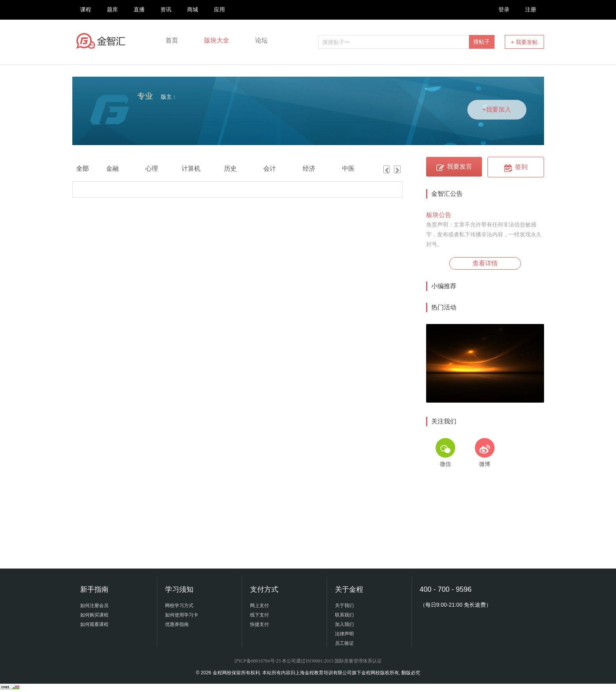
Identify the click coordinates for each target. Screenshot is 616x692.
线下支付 (259, 615)
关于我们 (344, 605)
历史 (230, 168)
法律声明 (344, 634)
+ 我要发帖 (524, 42)
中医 (348, 168)
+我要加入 (497, 110)
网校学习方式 (179, 605)
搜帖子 (482, 42)
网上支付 (259, 605)
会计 (270, 168)
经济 (309, 168)
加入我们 (344, 624)
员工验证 (344, 643)
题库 (112, 9)
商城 (193, 9)
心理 (152, 168)
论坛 (261, 40)
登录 (504, 9)
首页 (172, 40)
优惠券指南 (177, 624)
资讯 (166, 9)
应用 (219, 9)
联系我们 (344, 615)
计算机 (191, 168)
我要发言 (454, 167)
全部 (83, 168)
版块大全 (217, 40)
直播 (139, 9)
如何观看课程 (94, 624)
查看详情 (485, 263)
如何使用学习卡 (182, 615)
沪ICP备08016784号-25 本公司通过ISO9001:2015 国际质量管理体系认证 (308, 661)
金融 (112, 168)
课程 (86, 9)
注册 (531, 9)
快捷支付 (259, 624)
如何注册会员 (94, 605)
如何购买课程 (94, 615)
